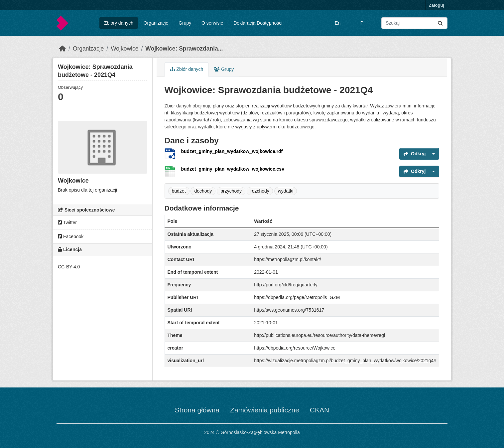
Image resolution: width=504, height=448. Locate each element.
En (338, 23)
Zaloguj (437, 5)
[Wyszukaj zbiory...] (414, 23)
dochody (203, 191)
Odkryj (415, 154)
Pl (362, 23)
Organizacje (156, 23)
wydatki (286, 191)
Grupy (185, 23)
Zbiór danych (187, 69)
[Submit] (440, 23)
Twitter (67, 223)
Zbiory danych (119, 23)
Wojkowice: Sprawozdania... (184, 49)
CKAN (319, 410)
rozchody (260, 191)
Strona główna (197, 410)
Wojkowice (125, 49)
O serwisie (212, 23)
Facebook (71, 236)
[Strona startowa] (63, 49)
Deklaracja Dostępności (258, 23)
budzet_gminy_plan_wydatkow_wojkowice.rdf (232, 151)
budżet (179, 191)
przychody (231, 191)
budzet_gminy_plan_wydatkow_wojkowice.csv (233, 169)
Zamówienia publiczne (265, 410)
